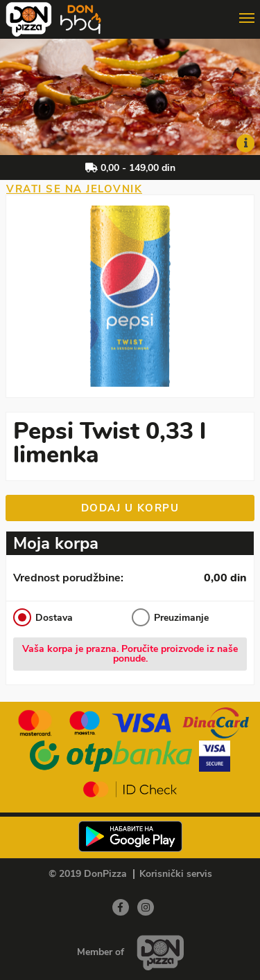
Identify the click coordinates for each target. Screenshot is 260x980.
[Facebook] (121, 907)
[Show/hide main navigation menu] (130, 13)
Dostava (43, 617)
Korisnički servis (176, 874)
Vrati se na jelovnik (74, 189)
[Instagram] (146, 907)
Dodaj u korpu (130, 508)
